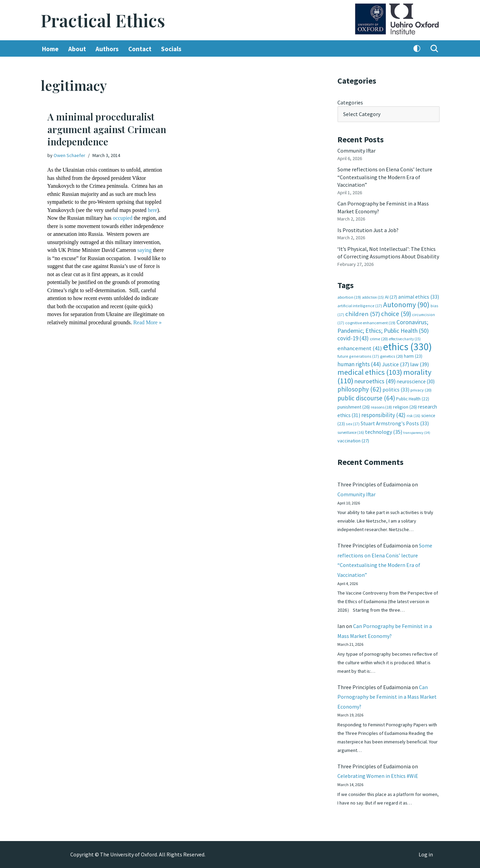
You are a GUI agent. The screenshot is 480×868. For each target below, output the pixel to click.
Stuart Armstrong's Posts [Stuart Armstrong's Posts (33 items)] (395, 422)
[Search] (434, 49)
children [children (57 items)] (363, 313)
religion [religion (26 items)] (405, 406)
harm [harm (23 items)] (413, 355)
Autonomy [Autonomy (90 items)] (406, 304)
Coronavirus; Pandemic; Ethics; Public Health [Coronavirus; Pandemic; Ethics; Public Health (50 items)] (383, 325)
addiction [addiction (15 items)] (373, 297)
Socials (171, 49)
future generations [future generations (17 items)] (358, 355)
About (77, 49)
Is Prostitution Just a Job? (368, 230)
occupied (123, 218)
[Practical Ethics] (103, 20)
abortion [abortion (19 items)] (349, 296)
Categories (350, 102)
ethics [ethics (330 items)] (408, 346)
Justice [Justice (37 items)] (396, 363)
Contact (140, 49)
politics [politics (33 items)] (396, 389)
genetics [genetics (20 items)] (391, 355)
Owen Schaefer (69, 155)
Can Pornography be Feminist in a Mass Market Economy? (387, 696)
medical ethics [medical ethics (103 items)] (370, 371)
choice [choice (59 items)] (396, 313)
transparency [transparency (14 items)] (417, 431)
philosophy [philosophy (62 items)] (359, 388)
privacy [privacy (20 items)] (421, 389)
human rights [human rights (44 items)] (359, 363)
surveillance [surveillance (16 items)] (351, 431)
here (153, 210)
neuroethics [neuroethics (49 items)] (375, 380)
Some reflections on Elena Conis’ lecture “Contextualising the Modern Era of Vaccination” (385, 177)
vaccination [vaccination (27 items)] (353, 440)
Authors (107, 49)
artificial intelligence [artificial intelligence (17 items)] (360, 305)
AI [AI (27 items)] (391, 296)
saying (55, 258)
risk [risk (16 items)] (413, 414)
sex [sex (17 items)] (353, 423)
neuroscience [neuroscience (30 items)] (416, 380)
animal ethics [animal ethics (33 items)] (419, 296)
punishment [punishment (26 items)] (354, 406)
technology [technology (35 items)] (384, 430)
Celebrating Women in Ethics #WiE (378, 776)
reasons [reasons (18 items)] (381, 406)
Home (50, 49)
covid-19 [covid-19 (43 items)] (353, 338)
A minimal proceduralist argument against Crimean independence (107, 129)
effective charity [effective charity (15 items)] (405, 338)
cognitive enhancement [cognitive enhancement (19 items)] (370, 322)
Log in (426, 855)
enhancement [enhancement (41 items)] (360, 347)
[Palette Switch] (417, 49)
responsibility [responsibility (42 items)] (383, 414)
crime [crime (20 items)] (379, 338)
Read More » (62, 330)
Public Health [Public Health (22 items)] (413, 398)
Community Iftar (357, 151)
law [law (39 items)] (419, 363)
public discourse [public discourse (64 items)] (366, 397)
